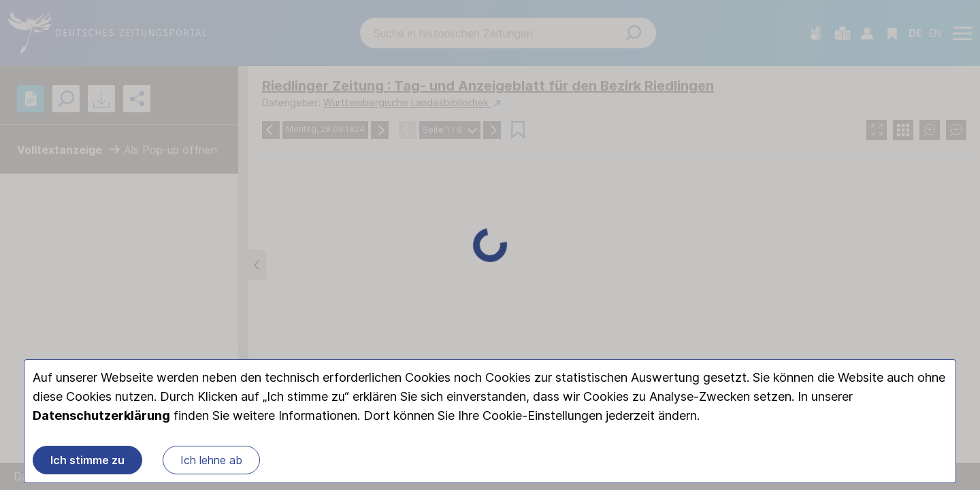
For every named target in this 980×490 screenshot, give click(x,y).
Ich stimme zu (87, 460)
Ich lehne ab (211, 460)
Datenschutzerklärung (101, 415)
